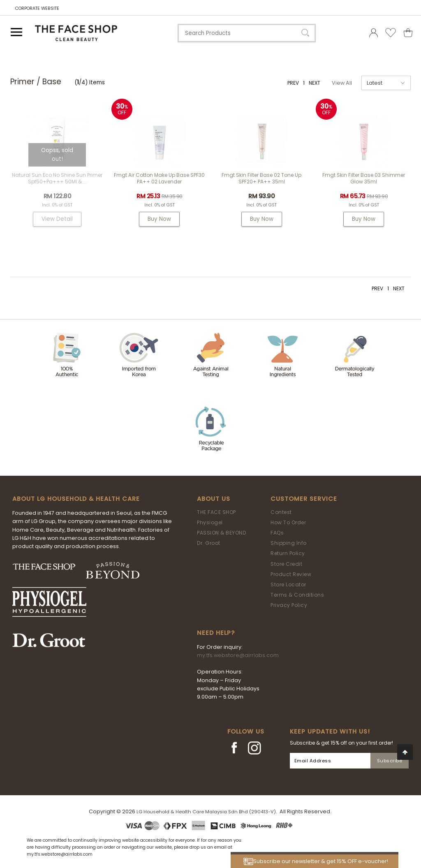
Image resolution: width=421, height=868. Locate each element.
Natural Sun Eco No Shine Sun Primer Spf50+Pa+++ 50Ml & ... (57, 178)
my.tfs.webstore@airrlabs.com (238, 655)
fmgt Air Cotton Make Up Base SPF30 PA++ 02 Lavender (159, 178)
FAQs (277, 533)
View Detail (57, 219)
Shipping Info (289, 543)
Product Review (291, 574)
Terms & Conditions (297, 595)
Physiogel (210, 522)
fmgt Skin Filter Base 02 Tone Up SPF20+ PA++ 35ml (261, 178)
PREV (293, 83)
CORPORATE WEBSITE (37, 8)
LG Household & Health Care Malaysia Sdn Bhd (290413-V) (206, 812)
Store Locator (288, 584)
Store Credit (286, 564)
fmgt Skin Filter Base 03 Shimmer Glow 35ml (364, 178)
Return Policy (288, 553)
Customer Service (304, 499)
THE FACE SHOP (216, 512)
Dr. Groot (209, 543)
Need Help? (216, 633)
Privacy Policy (289, 605)
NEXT (315, 83)
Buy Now (159, 219)
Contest (281, 512)
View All (342, 83)
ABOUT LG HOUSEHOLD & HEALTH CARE (76, 499)
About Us (214, 499)
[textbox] (247, 33)
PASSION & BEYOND (221, 533)
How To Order (288, 522)
